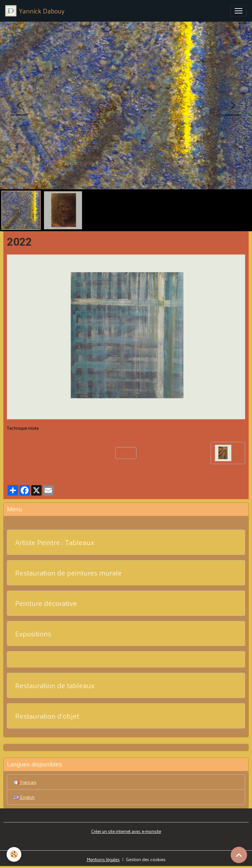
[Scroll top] (239, 855)
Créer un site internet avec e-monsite (126, 831)
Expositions (33, 634)
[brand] (35, 11)
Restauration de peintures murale (68, 573)
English (24, 797)
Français (25, 782)
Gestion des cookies (146, 859)
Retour (126, 453)
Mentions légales (103, 859)
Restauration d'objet (47, 716)
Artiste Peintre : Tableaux (55, 542)
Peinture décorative (46, 603)
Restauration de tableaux (55, 685)
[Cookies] (14, 854)
